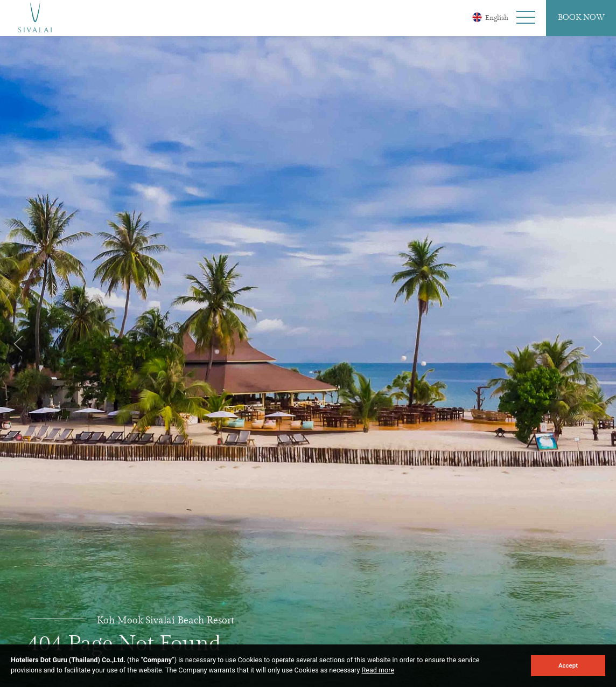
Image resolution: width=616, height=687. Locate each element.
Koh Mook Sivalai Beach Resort (166, 620)
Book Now (581, 18)
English (490, 17)
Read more (378, 670)
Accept (568, 665)
